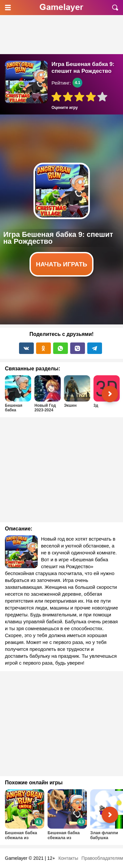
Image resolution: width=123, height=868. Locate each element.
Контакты (68, 858)
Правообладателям (102, 858)
